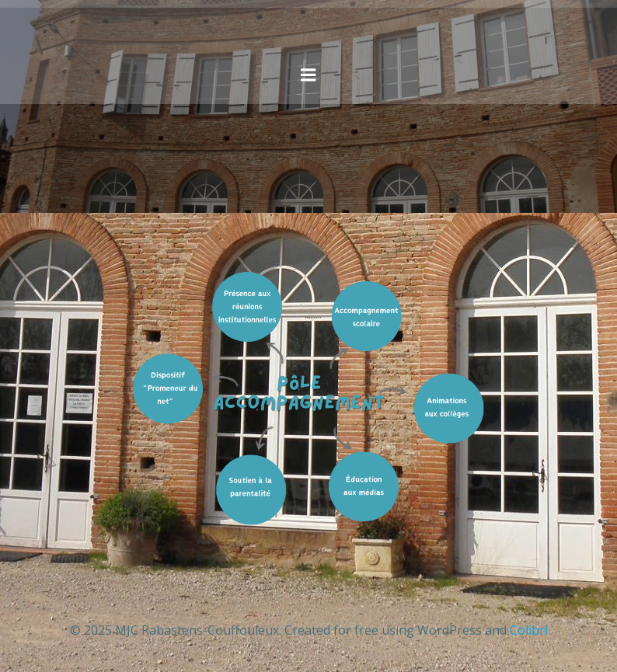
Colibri (529, 630)
